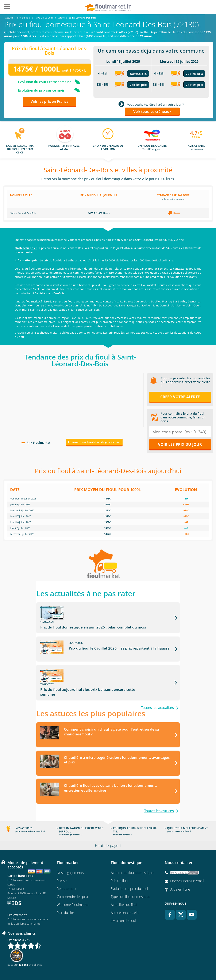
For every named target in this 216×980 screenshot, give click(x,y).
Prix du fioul (120, 864)
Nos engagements (70, 856)
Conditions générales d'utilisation (75, 964)
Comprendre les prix (72, 880)
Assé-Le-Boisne (123, 301)
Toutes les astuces (159, 794)
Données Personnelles (135, 964)
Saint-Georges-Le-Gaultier (135, 305)
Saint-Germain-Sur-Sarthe (169, 305)
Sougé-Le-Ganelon (87, 310)
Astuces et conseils (125, 896)
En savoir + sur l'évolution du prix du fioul (94, 442)
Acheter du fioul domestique (132, 856)
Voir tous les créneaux (152, 111)
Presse (62, 864)
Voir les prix (138, 85)
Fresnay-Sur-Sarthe (174, 301)
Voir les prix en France (50, 101)
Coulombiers (142, 301)
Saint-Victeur (67, 310)
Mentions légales (108, 964)
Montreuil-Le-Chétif (40, 305)
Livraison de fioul (123, 904)
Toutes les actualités (157, 691)
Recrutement (67, 872)
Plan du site (65, 896)
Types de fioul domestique (131, 880)
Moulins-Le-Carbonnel (68, 305)
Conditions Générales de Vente (35, 964)
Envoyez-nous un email (187, 864)
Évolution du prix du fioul (129, 872)
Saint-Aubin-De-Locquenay (100, 305)
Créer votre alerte (180, 397)
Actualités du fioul (124, 888)
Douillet (156, 301)
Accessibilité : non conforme (183, 965)
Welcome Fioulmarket (73, 888)
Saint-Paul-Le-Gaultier (44, 310)
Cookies (158, 964)
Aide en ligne (180, 873)
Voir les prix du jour (180, 444)
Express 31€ (138, 74)
